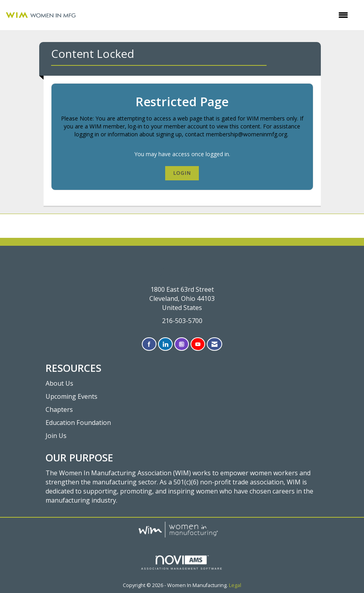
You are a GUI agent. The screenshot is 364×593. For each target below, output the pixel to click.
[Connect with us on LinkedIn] (165, 344)
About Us (59, 383)
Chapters (59, 409)
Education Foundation (78, 423)
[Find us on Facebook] (149, 344)
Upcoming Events (71, 396)
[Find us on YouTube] (198, 344)
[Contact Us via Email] (214, 344)
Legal (235, 585)
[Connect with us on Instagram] (182, 344)
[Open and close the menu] (216, 15)
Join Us (56, 436)
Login (182, 173)
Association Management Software (182, 563)
